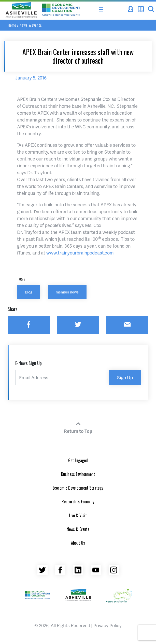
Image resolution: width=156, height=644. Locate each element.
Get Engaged (78, 460)
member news (67, 292)
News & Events (31, 25)
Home (12, 25)
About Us (78, 543)
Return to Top (78, 427)
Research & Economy (78, 502)
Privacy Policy (108, 625)
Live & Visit (78, 515)
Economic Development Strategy (78, 488)
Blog (29, 292)
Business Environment (78, 474)
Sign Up (125, 377)
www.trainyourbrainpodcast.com (80, 253)
